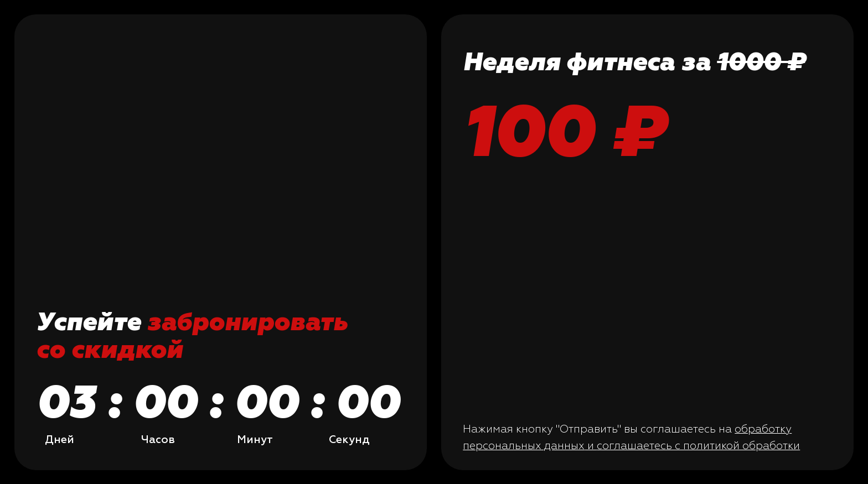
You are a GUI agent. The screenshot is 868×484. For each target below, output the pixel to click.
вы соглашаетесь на (679, 429)
